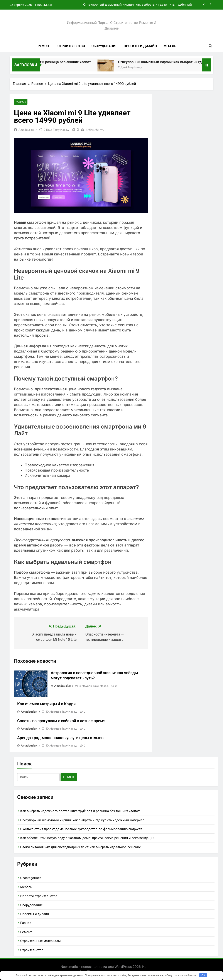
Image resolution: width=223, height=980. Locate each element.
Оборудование (104, 46)
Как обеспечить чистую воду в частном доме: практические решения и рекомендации (87, 838)
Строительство (71, 46)
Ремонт (44, 46)
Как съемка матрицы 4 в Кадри (46, 704)
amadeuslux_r (28, 130)
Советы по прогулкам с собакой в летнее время (61, 721)
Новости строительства (39, 896)
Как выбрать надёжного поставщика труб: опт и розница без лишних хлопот (80, 811)
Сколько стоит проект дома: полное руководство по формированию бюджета (81, 829)
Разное (20, 102)
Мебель (170, 46)
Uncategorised (31, 878)
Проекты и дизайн (140, 46)
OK (203, 975)
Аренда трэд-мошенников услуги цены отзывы (61, 738)
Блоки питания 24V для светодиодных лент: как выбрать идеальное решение (81, 847)
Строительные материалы (41, 941)
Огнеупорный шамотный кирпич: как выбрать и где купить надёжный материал (138, 5)
